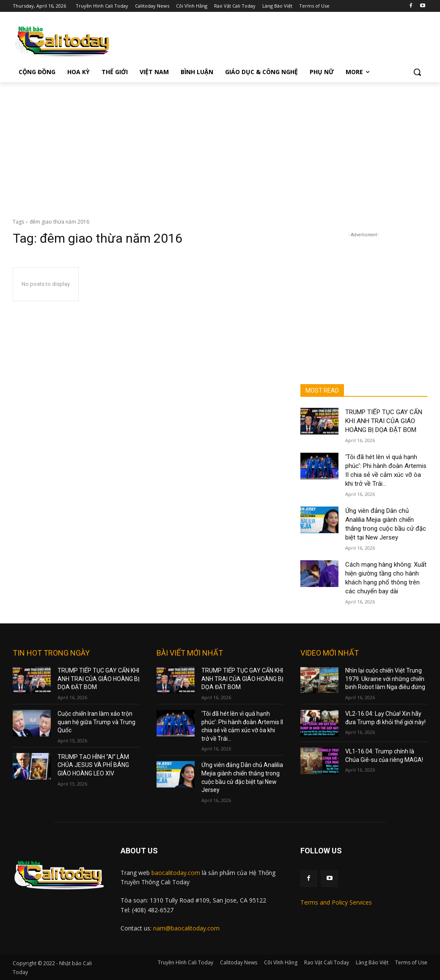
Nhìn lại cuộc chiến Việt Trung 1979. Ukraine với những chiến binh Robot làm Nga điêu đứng (385, 679)
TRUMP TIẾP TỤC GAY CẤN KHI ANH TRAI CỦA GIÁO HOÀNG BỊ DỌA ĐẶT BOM (384, 421)
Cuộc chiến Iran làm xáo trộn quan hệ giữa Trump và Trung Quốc (96, 722)
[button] (417, 72)
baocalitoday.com (176, 873)
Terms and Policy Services (336, 902)
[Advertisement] (220, 146)
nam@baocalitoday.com (186, 928)
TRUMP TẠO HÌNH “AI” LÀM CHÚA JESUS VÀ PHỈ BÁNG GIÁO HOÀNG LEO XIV (93, 765)
